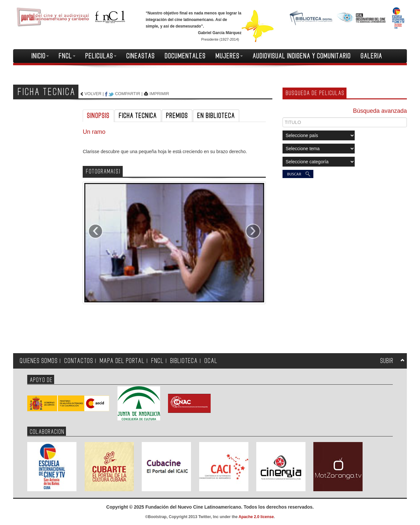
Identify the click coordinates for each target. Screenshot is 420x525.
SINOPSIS (98, 116)
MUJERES (229, 56)
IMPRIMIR (159, 94)
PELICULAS (101, 56)
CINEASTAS (141, 56)
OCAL (211, 361)
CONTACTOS (79, 361)
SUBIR (387, 361)
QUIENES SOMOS (39, 361)
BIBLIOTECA (184, 361)
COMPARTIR (127, 94)
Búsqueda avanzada (380, 111)
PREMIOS (177, 116)
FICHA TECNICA (138, 116)
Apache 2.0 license (256, 517)
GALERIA (371, 56)
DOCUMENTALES (185, 56)
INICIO (40, 56)
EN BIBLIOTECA (216, 116)
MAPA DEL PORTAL (122, 361)
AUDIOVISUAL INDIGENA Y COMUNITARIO (302, 56)
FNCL (67, 56)
